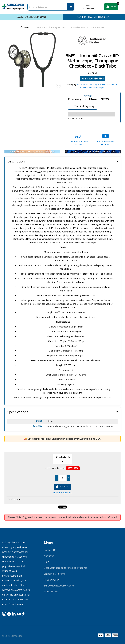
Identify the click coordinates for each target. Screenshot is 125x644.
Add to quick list (63, 493)
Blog (46, 562)
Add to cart (63, 487)
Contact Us (50, 550)
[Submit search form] (71, 7)
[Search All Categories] (51, 7)
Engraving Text (69, 95)
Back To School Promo (31, 17)
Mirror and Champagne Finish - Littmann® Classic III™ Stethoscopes (71, 27)
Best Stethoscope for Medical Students (65, 568)
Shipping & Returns (55, 574)
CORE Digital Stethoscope (94, 17)
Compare (13, 500)
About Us (49, 556)
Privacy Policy (51, 580)
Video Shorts (51, 592)
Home (24, 27)
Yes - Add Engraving (84, 106)
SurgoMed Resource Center (59, 586)
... (33, 27)
